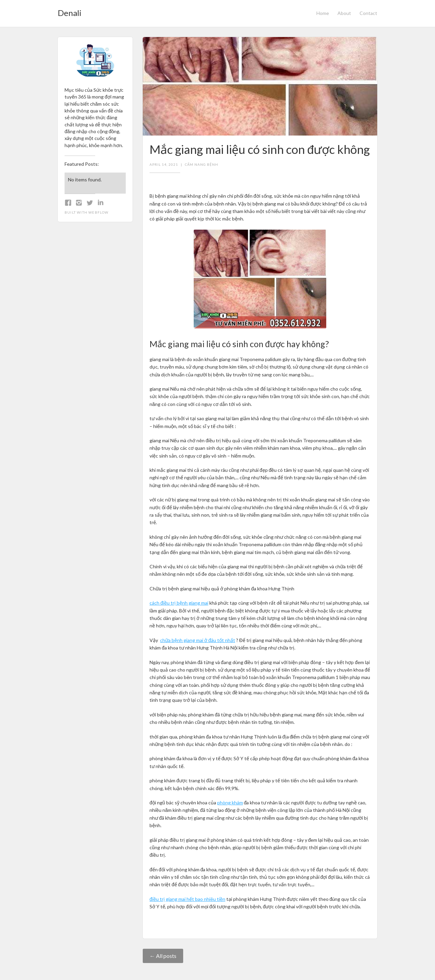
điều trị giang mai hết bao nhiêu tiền (187, 899)
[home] (70, 11)
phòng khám (230, 803)
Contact (368, 13)
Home (323, 13)
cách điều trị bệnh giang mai (179, 603)
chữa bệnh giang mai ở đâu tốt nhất (198, 640)
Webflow (98, 212)
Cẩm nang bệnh (202, 164)
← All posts (163, 956)
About (344, 13)
